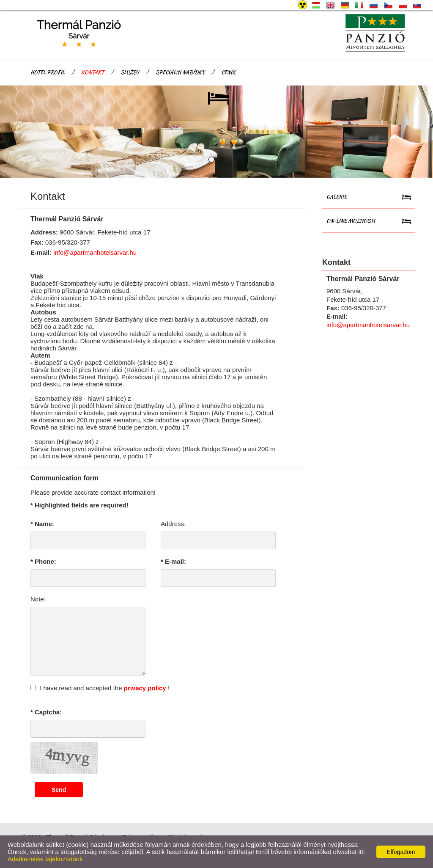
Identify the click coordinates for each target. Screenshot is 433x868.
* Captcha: (46, 712)
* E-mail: (173, 561)
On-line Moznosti (351, 221)
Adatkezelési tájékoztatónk (45, 859)
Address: (173, 524)
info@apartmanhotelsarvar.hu (95, 252)
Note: (38, 599)
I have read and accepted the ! (105, 688)
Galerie (337, 197)
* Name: (42, 524)
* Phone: (43, 561)
